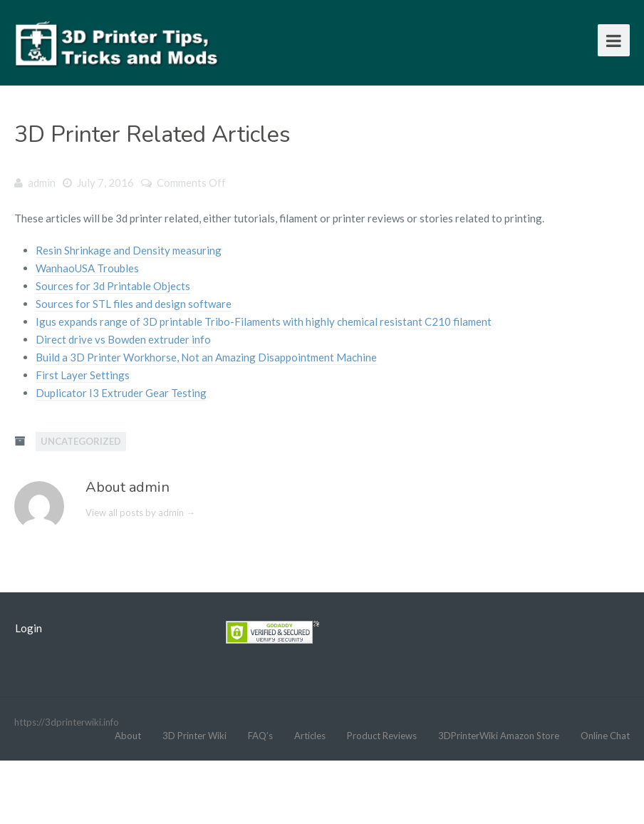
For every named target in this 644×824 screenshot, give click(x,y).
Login (28, 628)
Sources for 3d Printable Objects (113, 286)
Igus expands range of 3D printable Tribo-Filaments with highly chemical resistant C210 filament (264, 321)
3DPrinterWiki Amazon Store (499, 736)
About (128, 736)
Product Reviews (382, 736)
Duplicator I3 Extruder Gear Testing (121, 393)
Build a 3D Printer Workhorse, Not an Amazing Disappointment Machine (206, 357)
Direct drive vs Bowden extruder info (123, 339)
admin (42, 182)
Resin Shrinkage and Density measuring (129, 250)
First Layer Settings (83, 375)
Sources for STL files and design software (134, 304)
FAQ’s (260, 736)
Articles (310, 736)
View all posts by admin (140, 513)
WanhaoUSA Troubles (87, 268)
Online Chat (605, 736)
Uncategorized (81, 441)
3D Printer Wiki (194, 736)
